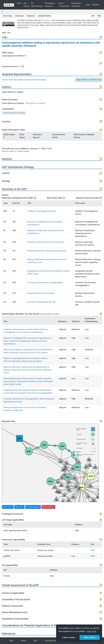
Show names (8, 507)
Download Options (53, 641)
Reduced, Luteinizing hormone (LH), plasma (46, 242)
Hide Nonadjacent (33, 507)
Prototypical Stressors (50, 5)
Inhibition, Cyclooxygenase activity (42, 211)
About (24, 641)
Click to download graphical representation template (24, 80)
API (93, 16)
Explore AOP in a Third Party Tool (89, 80)
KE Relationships (37, 5)
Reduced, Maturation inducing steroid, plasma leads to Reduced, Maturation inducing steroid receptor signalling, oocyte (28, 370)
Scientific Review (45, 16)
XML (99, 16)
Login (88, 5)
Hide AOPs (19, 507)
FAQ (35, 641)
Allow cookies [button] (90, 637)
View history (8, 16)
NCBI (93, 550)
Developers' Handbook (76, 5)
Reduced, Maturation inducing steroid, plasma (47, 251)
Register (96, 5)
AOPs (19, 3)
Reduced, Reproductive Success (41, 293)
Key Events (26, 5)
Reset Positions (48, 507)
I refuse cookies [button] (69, 637)
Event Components (64, 5)
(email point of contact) (35, 103)
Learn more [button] (91, 631)
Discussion (20, 16)
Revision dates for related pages (16, 151)
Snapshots (31, 16)
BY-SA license (46, 20)
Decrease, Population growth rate (41, 302)
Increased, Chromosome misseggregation (45, 282)
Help (11, 641)
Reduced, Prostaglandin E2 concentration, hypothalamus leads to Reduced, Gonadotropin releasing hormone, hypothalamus (27, 341)
